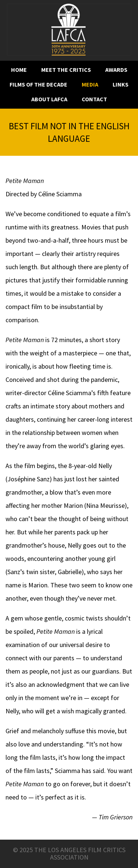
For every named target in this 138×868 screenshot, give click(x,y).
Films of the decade (38, 85)
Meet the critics (66, 70)
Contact (94, 99)
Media (90, 85)
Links (121, 85)
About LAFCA (49, 99)
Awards (116, 70)
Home (19, 70)
